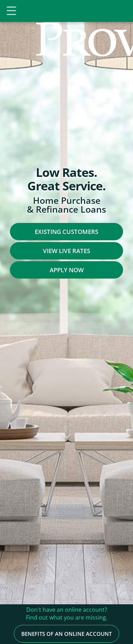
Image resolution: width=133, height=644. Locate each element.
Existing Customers (66, 232)
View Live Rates (66, 251)
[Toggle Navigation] (12, 11)
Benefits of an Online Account (66, 616)
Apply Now (67, 270)
